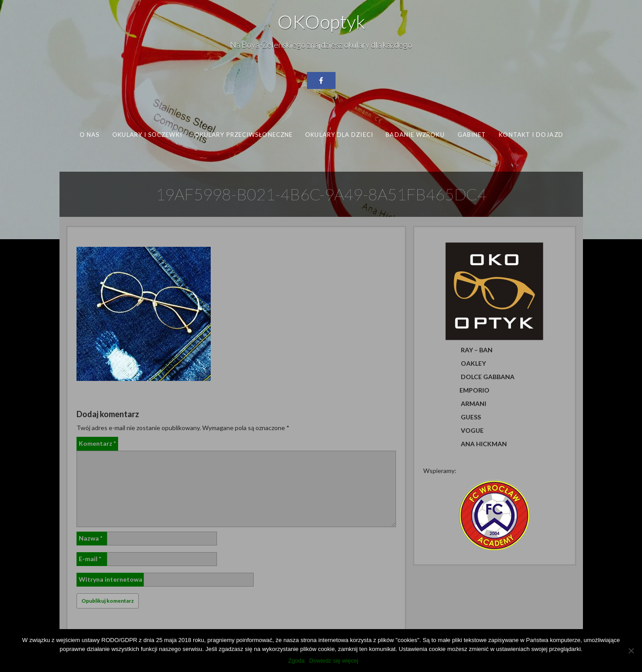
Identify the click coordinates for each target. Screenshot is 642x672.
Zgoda (296, 661)
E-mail (90, 559)
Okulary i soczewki (147, 135)
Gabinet (472, 135)
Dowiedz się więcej (334, 661)
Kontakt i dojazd (531, 135)
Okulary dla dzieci (339, 135)
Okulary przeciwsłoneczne (243, 135)
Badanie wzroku (415, 135)
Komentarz (97, 443)
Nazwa (91, 538)
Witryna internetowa (111, 579)
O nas (89, 135)
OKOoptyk (321, 21)
